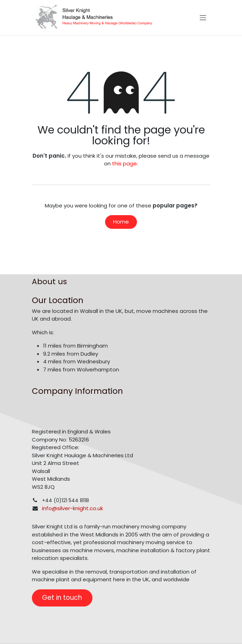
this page (125, 163)
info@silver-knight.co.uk (72, 508)
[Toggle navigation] (203, 17)
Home (121, 222)
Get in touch (62, 598)
